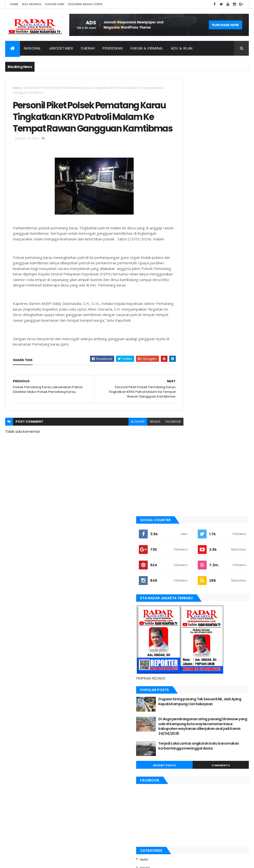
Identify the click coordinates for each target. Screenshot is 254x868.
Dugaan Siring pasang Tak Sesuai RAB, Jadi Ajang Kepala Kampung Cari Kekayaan (221, 355)
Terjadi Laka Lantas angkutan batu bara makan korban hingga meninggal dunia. (221, 404)
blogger (120, 456)
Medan (182, 623)
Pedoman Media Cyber (85, 4)
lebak (181, 607)
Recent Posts (192, 421)
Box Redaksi (32, 4)
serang (182, 649)
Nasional (32, 48)
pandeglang (186, 640)
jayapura (184, 590)
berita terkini (187, 557)
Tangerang (185, 665)
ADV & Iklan (182, 48)
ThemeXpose (33, 861)
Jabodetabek (61, 48)
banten (182, 524)
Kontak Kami (55, 4)
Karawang (185, 599)
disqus (137, 456)
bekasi (181, 540)
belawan (183, 549)
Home (14, 4)
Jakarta (183, 573)
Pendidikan (113, 48)
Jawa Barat (185, 582)
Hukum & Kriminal (147, 48)
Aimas (181, 515)
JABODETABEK (186, 565)
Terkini (182, 682)
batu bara (184, 532)
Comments (230, 421)
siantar (183, 657)
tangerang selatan (191, 673)
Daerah (88, 48)
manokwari (186, 615)
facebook (155, 456)
